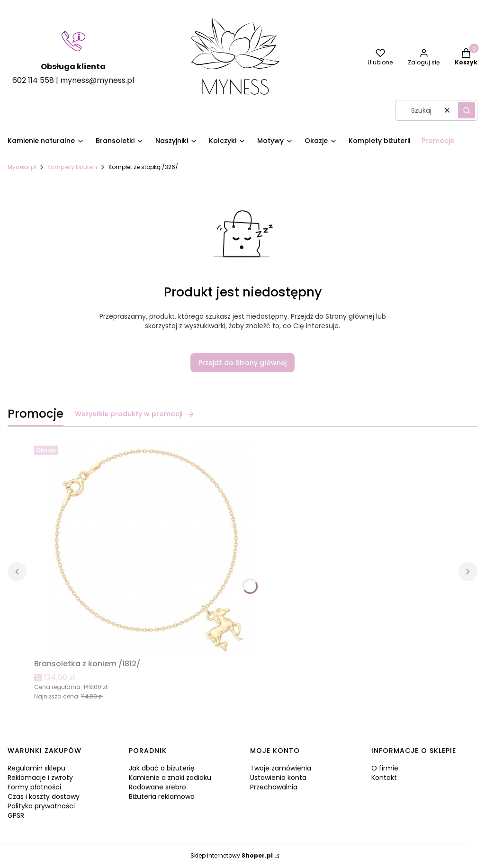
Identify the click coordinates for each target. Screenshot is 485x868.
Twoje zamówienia (281, 768)
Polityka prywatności (41, 806)
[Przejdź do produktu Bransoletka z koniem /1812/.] (153, 548)
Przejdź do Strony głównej (242, 363)
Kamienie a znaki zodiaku (170, 778)
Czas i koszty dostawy (44, 796)
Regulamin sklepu (36, 768)
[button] (467, 110)
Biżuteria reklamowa (162, 796)
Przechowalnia (274, 787)
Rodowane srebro (157, 787)
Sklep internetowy (232, 855)
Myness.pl (22, 167)
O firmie (385, 768)
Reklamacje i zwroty (40, 778)
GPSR (16, 815)
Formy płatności (34, 787)
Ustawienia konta (278, 778)
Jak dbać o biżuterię (162, 768)
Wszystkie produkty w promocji (135, 414)
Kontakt (384, 778)
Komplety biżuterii (72, 167)
